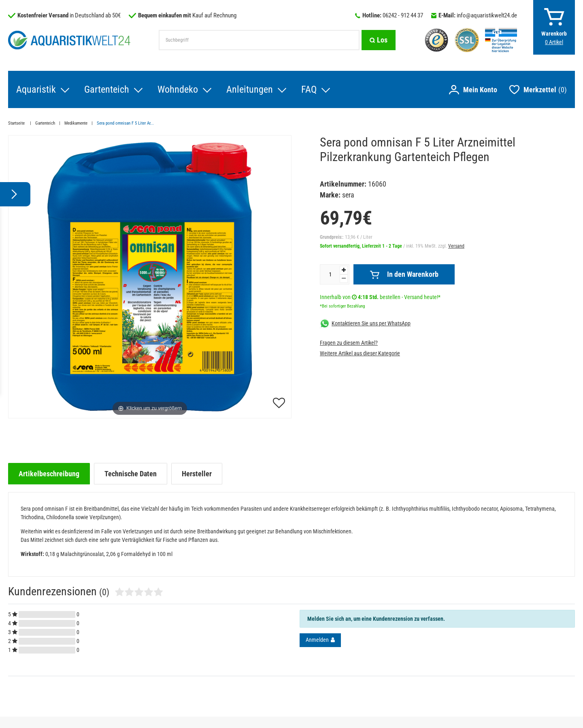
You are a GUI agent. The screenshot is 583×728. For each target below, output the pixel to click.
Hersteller (197, 474)
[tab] (49, 474)
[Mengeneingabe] (330, 274)
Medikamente (76, 123)
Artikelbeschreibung (49, 474)
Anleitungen (250, 89)
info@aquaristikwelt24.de (487, 15)
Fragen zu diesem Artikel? (349, 343)
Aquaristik (36, 89)
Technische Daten (131, 474)
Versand (456, 246)
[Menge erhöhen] (344, 270)
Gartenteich (107, 89)
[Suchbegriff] (259, 40)
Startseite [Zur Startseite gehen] (17, 123)
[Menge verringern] (344, 279)
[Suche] (379, 40)
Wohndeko (178, 89)
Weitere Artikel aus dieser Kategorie (360, 353)
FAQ (309, 89)
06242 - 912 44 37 (403, 15)
